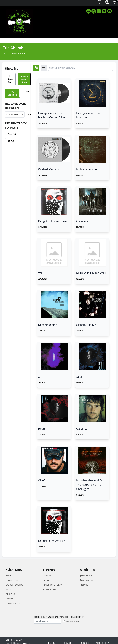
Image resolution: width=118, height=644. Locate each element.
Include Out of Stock (24, 79)
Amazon (47, 576)
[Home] (19, 22)
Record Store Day (52, 585)
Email (84, 585)
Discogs (47, 580)
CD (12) (11, 141)
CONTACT (10, 599)
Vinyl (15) (12, 134)
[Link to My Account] (107, 3)
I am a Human (72, 621)
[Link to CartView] (115, 2)
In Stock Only (10, 79)
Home (9, 576)
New (27, 92)
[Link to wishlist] (100, 3)
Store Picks (12, 580)
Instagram (86, 580)
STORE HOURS (13, 603)
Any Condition (12, 93)
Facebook (86, 576)
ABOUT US (11, 594)
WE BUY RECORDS (14, 585)
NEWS (9, 590)
